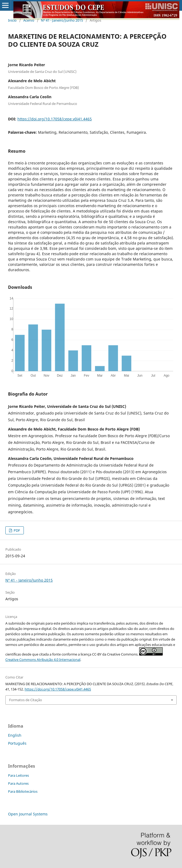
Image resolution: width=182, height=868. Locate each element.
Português (17, 743)
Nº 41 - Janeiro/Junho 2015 (62, 20)
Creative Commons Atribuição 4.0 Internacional (43, 660)
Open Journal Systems (28, 814)
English (15, 735)
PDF (16, 530)
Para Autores (18, 783)
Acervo (29, 20)
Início (12, 20)
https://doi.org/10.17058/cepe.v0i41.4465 (55, 119)
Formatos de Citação (26, 700)
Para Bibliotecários (23, 791)
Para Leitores (18, 775)
